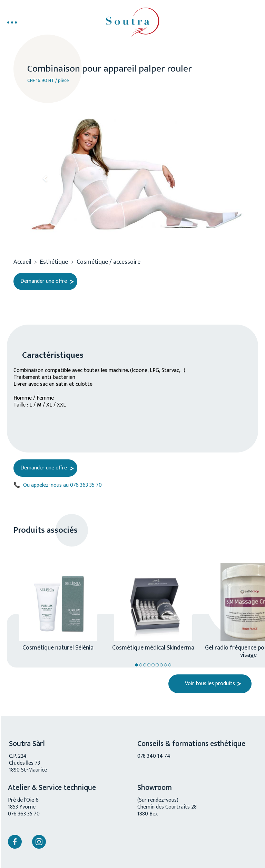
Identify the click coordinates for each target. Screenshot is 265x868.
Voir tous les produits (210, 684)
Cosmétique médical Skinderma (153, 647)
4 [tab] (149, 665)
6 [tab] (157, 665)
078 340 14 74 (154, 756)
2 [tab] (141, 665)
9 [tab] (170, 665)
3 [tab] (145, 665)
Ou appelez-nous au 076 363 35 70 (58, 485)
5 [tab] (153, 665)
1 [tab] (136, 665)
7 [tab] (161, 665)
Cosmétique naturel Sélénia (58, 647)
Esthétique (54, 262)
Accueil (22, 262)
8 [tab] (165, 665)
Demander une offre (44, 281)
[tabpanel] (55, 600)
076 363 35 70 (24, 814)
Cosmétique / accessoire (109, 262)
